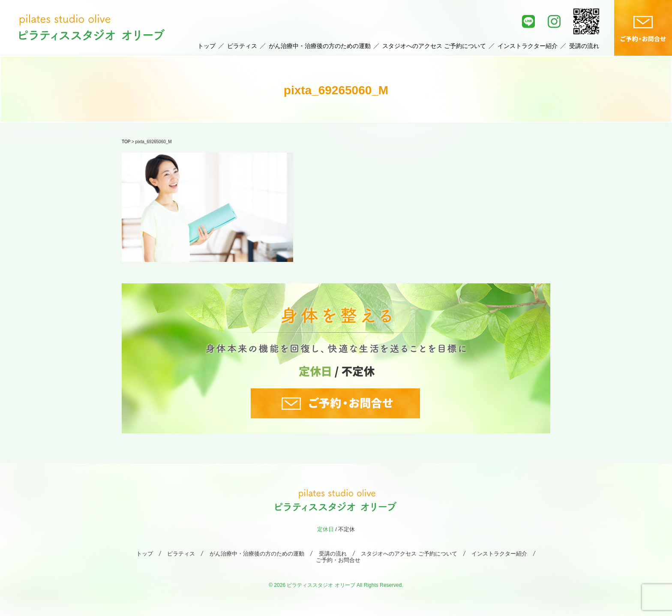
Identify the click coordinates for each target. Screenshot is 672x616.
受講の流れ (584, 46)
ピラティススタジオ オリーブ (321, 585)
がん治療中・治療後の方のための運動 (320, 46)
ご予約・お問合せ (338, 560)
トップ (207, 46)
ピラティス (242, 46)
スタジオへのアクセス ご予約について (434, 46)
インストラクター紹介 (528, 46)
